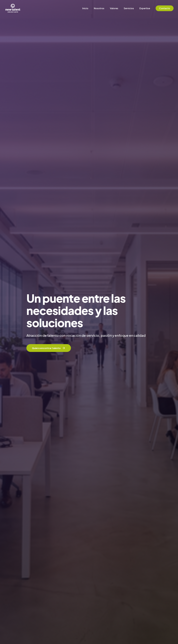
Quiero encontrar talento (49, 348)
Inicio (85, 8)
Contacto (165, 8)
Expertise (145, 8)
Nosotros (99, 8)
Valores (114, 8)
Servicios (129, 8)
